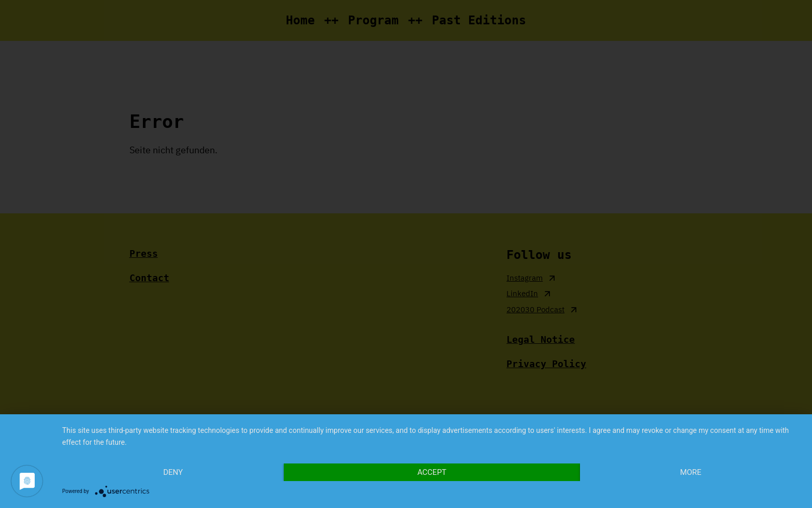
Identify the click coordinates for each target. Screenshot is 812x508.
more (691, 472)
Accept (432, 472)
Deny (173, 472)
